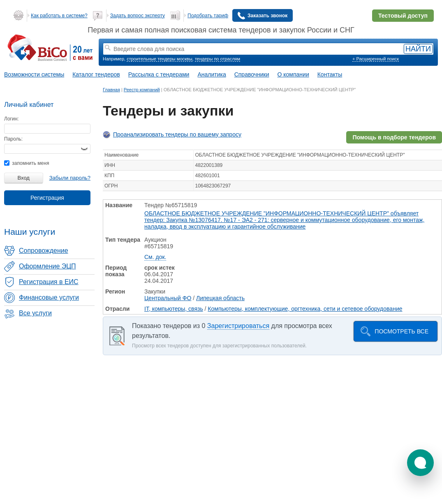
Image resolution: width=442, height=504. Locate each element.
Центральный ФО (168, 298)
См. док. (155, 257)
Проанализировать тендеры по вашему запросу (177, 134)
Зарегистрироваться (238, 326)
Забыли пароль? (70, 178)
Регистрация (47, 198)
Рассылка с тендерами (159, 74)
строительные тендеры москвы (159, 59)
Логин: (12, 119)
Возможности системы (34, 74)
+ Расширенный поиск (376, 59)
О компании (293, 74)
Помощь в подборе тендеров (394, 137)
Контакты (330, 74)
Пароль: (13, 139)
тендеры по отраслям (218, 59)
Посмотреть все (402, 331)
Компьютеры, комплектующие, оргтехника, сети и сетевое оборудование (305, 309)
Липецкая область (220, 298)
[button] (420, 463)
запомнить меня (27, 163)
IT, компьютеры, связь (174, 309)
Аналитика (212, 74)
